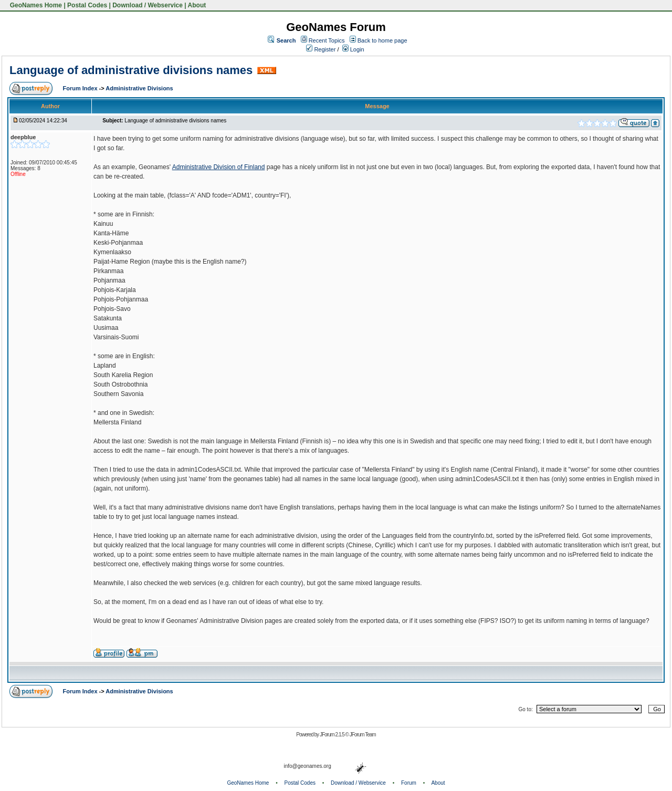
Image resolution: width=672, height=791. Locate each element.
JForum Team (363, 735)
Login (353, 49)
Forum (409, 783)
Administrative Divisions (139, 88)
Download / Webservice (148, 5)
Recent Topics (327, 40)
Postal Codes (87, 5)
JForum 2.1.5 (333, 735)
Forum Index (81, 88)
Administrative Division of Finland (219, 167)
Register (321, 49)
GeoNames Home (35, 5)
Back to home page (382, 40)
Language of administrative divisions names (131, 70)
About (197, 5)
